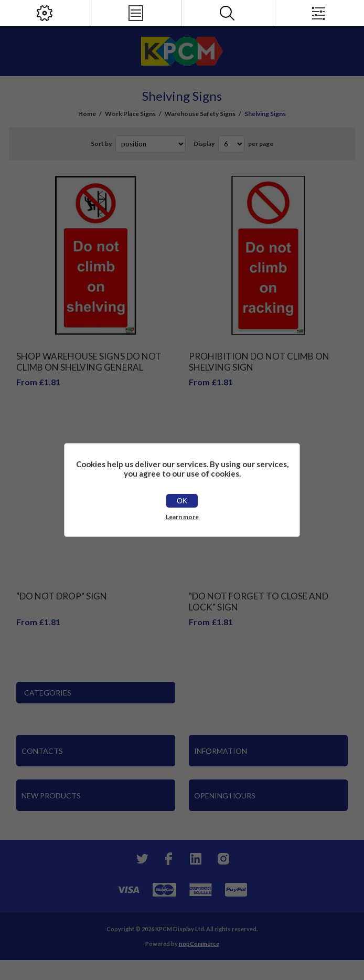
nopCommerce (199, 944)
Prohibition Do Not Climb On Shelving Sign (259, 362)
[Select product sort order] (151, 144)
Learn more (182, 517)
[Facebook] (168, 859)
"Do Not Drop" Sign (62, 596)
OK (182, 501)
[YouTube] (196, 859)
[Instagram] (223, 859)
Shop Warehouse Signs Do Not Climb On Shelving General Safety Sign (89, 367)
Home (87, 114)
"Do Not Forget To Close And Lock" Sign (259, 602)
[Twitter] (141, 859)
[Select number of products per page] (231, 144)
